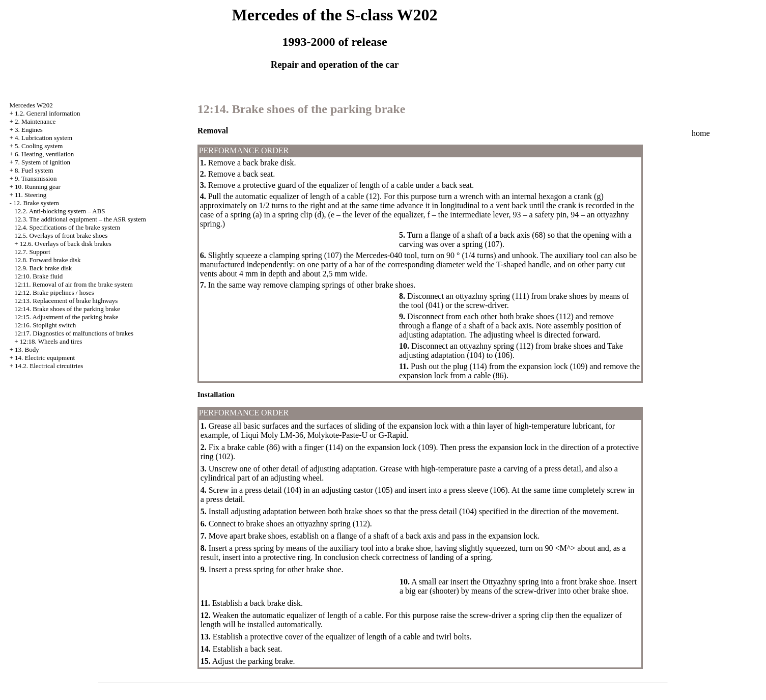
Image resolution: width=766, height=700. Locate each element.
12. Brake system (36, 203)
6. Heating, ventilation (44, 154)
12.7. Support (32, 252)
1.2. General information (48, 113)
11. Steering (31, 195)
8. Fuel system (34, 170)
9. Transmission (36, 178)
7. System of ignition (42, 162)
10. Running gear (38, 187)
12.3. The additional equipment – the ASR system (80, 219)
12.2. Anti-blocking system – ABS (60, 211)
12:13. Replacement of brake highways (66, 301)
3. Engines (29, 130)
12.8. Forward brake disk (47, 260)
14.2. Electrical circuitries (49, 366)
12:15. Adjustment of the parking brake (66, 317)
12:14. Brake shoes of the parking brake (67, 309)
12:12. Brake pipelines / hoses (54, 292)
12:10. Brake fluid (38, 276)
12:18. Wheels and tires (51, 341)
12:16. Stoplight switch (45, 325)
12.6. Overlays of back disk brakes (66, 244)
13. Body (27, 349)
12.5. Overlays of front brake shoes (61, 235)
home (701, 133)
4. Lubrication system (44, 138)
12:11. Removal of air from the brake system (74, 284)
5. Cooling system (39, 146)
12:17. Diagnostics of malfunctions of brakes (74, 333)
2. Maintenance (35, 121)
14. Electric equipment (45, 358)
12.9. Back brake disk (43, 268)
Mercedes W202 (31, 105)
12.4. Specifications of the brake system (67, 227)
